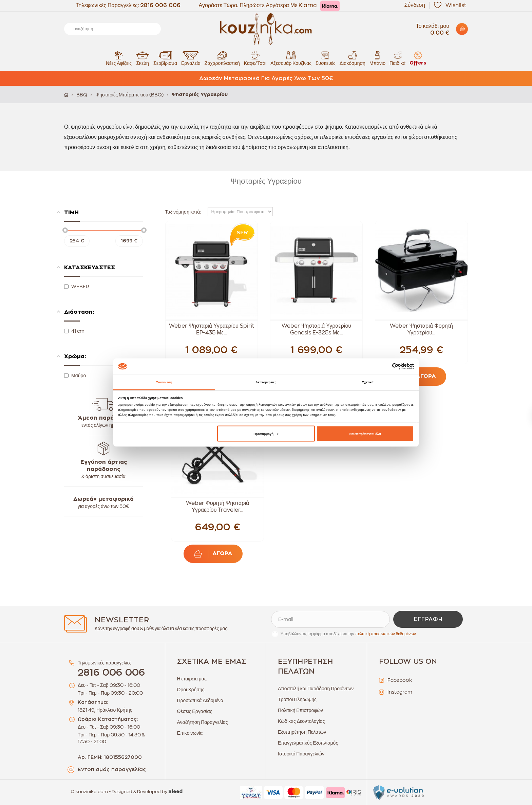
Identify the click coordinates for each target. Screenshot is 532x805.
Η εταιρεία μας (192, 679)
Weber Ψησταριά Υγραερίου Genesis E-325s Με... (316, 329)
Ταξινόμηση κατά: (183, 212)
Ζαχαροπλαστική (222, 58)
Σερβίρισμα (165, 58)
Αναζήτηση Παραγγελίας (203, 722)
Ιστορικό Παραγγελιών (301, 754)
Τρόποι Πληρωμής (297, 699)
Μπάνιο (377, 58)
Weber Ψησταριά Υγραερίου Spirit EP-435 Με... (212, 329)
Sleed (175, 792)
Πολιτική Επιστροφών (300, 710)
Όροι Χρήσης (191, 690)
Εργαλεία (191, 58)
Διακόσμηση (353, 58)
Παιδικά (397, 58)
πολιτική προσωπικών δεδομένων (386, 634)
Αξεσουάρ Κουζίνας (291, 58)
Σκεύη (142, 58)
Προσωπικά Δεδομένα (200, 700)
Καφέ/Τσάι (255, 58)
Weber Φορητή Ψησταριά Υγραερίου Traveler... (217, 507)
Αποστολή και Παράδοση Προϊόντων (316, 689)
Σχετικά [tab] (368, 382)
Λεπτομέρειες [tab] (266, 382)
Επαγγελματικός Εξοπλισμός (308, 743)
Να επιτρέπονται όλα (365, 434)
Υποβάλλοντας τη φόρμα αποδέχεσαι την (348, 634)
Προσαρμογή (266, 434)
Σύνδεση (415, 5)
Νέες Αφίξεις (119, 58)
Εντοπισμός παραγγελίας (112, 770)
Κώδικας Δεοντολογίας (301, 721)
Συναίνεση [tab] (164, 382)
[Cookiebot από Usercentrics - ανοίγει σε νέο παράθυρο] (384, 367)
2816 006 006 (160, 5)
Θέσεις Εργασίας (195, 711)
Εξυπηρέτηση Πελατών (302, 732)
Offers (418, 58)
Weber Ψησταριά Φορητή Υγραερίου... (421, 329)
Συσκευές (326, 58)
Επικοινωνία (190, 733)
